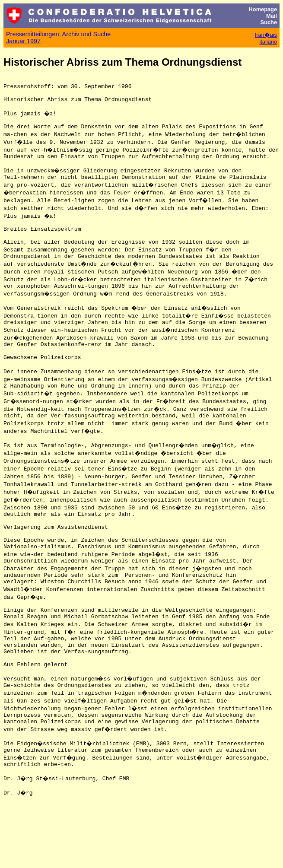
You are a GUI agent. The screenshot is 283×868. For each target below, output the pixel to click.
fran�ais (266, 35)
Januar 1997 (23, 41)
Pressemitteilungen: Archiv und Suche (58, 34)
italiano (268, 42)
